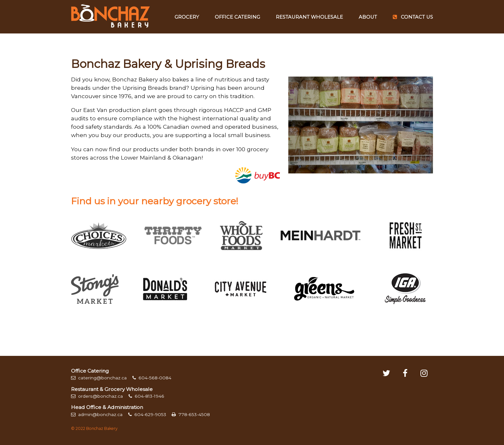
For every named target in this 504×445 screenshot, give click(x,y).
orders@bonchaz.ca (97, 396)
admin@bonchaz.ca (97, 414)
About (368, 17)
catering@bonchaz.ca (99, 378)
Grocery (187, 17)
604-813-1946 (146, 396)
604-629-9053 (147, 414)
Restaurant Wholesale (309, 17)
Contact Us (413, 17)
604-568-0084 (152, 378)
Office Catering (237, 17)
